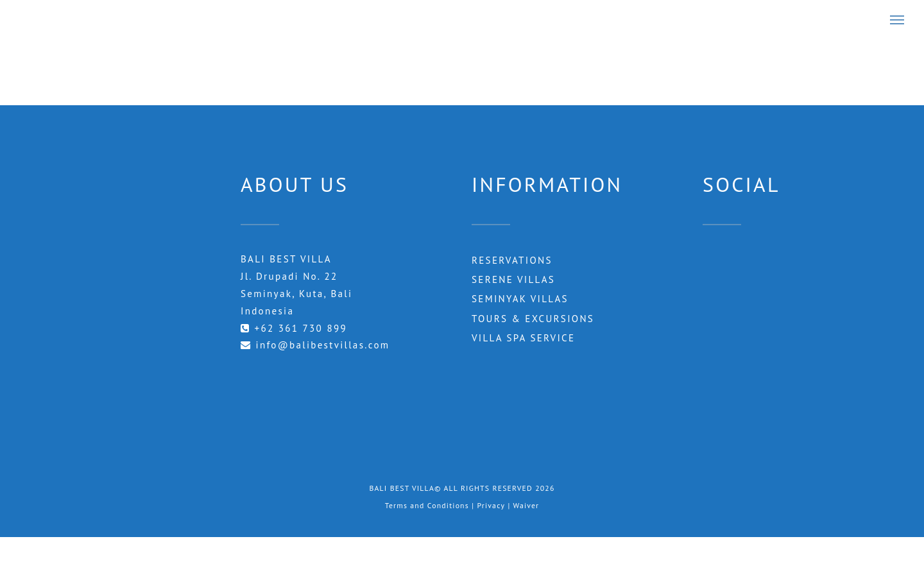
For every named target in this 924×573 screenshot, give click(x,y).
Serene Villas (513, 279)
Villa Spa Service (523, 338)
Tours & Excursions (533, 319)
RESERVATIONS (512, 260)
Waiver (526, 505)
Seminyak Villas (520, 299)
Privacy (491, 505)
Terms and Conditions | (431, 505)
